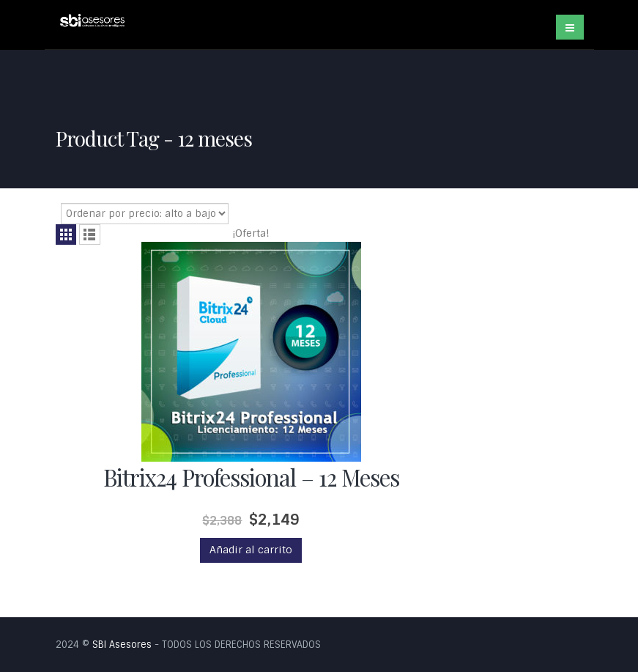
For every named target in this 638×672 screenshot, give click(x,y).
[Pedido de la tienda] (145, 214)
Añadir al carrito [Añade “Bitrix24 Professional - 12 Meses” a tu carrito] (251, 550)
